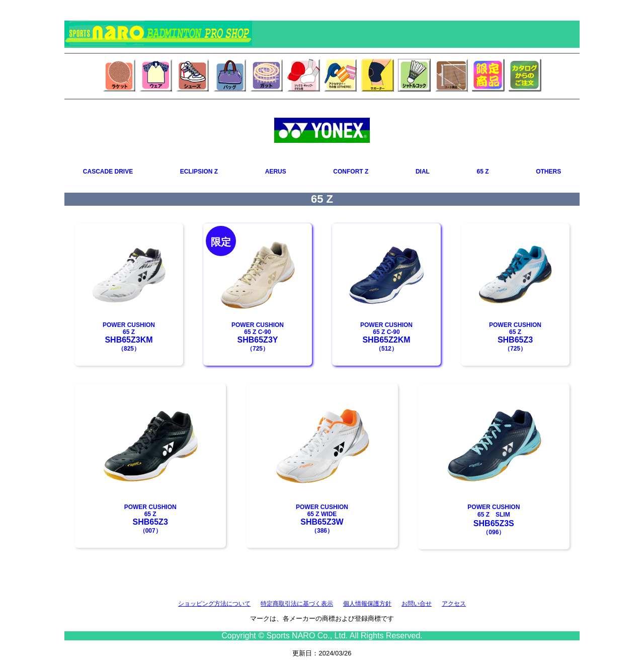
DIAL (423, 172)
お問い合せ (417, 604)
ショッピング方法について (214, 604)
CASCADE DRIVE (108, 172)
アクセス (454, 604)
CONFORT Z (351, 172)
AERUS (276, 172)
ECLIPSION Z (199, 172)
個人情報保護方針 (367, 604)
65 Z (483, 172)
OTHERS (548, 172)
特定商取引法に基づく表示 (297, 604)
